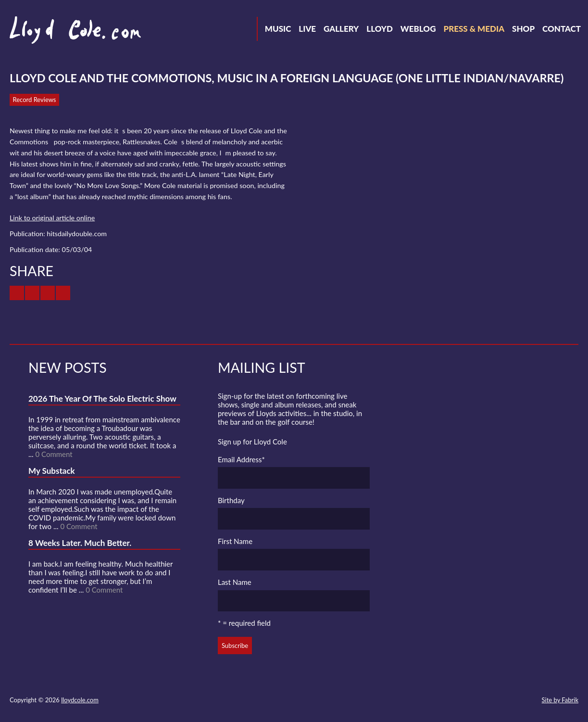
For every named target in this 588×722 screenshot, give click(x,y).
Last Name (235, 582)
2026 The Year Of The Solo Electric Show (102, 399)
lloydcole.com (80, 700)
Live (307, 29)
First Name (235, 541)
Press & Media (474, 29)
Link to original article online (52, 218)
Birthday (231, 500)
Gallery (341, 29)
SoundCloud (476, 701)
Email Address (241, 459)
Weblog (418, 29)
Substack (528, 701)
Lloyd (380, 29)
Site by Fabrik (560, 700)
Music (278, 29)
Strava (494, 701)
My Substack (52, 471)
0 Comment (54, 454)
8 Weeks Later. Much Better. (80, 543)
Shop (523, 29)
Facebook (459, 701)
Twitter (442, 701)
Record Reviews (35, 100)
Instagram (511, 701)
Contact (562, 29)
